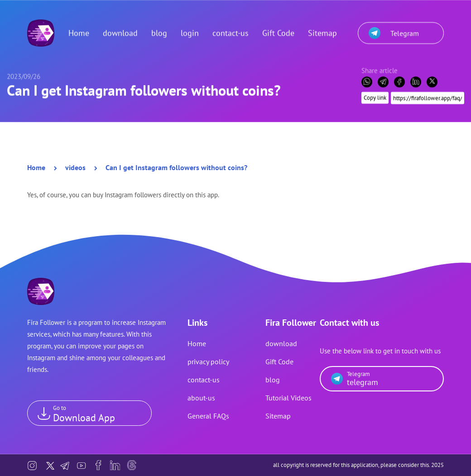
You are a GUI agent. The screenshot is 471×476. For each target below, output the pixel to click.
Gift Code (278, 29)
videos (75, 167)
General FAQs (208, 416)
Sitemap (322, 29)
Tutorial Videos (288, 398)
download (120, 29)
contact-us (231, 29)
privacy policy (208, 362)
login (190, 29)
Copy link (375, 94)
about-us (201, 398)
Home (79, 29)
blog (159, 29)
